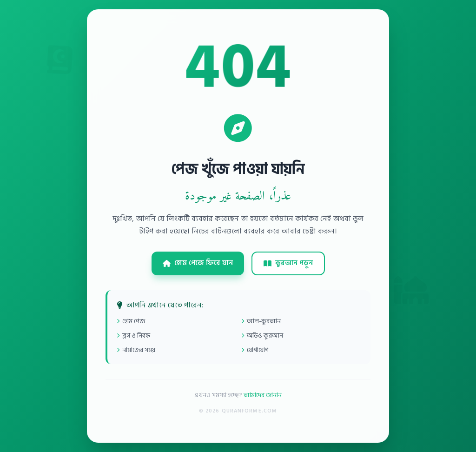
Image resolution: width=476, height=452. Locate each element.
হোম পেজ (131, 321)
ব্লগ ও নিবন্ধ (133, 336)
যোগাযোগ (255, 350)
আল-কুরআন (261, 321)
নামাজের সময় (136, 350)
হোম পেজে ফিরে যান (198, 263)
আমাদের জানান (263, 395)
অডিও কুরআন (262, 336)
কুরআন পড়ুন (288, 263)
